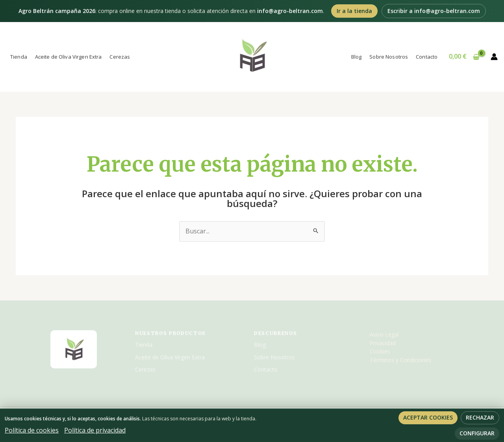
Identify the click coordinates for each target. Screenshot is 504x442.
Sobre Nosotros (389, 57)
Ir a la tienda (354, 11)
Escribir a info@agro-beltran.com (434, 11)
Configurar (477, 433)
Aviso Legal (384, 334)
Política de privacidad (95, 430)
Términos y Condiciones (400, 360)
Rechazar (480, 417)
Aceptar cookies (428, 417)
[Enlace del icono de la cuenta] (494, 57)
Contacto (427, 57)
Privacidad (383, 343)
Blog (357, 57)
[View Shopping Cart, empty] (464, 57)
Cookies (380, 351)
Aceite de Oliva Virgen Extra (69, 57)
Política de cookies (32, 430)
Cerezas (120, 57)
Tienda (19, 57)
